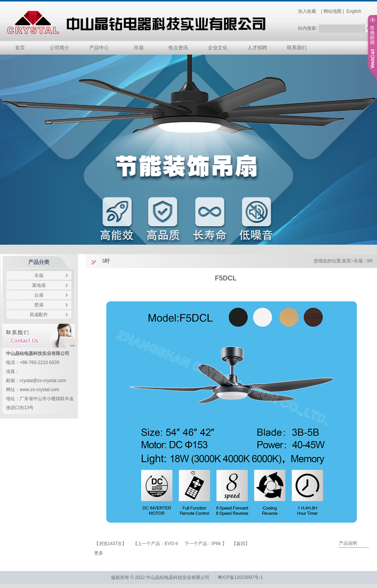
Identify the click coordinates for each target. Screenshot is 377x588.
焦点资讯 (178, 48)
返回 (241, 544)
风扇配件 (39, 315)
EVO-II (172, 544)
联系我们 (297, 48)
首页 (20, 48)
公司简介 (60, 48)
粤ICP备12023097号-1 (241, 577)
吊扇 (139, 48)
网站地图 (333, 11)
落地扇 (39, 285)
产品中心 (99, 48)
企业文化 (218, 48)
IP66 (217, 544)
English (354, 11)
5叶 (370, 261)
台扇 (39, 295)
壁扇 (39, 305)
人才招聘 (257, 48)
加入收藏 (307, 11)
